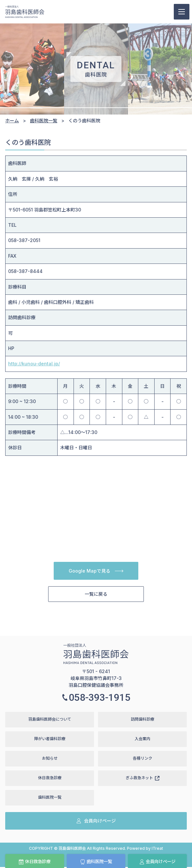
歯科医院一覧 (96, 862)
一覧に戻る (96, 594)
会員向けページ (157, 862)
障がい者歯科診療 (50, 739)
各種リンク (143, 759)
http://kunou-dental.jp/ (34, 364)
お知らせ (50, 759)
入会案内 (143, 739)
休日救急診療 (34, 862)
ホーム (12, 121)
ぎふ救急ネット (143, 778)
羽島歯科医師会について (50, 720)
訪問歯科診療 (143, 720)
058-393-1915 (96, 698)
